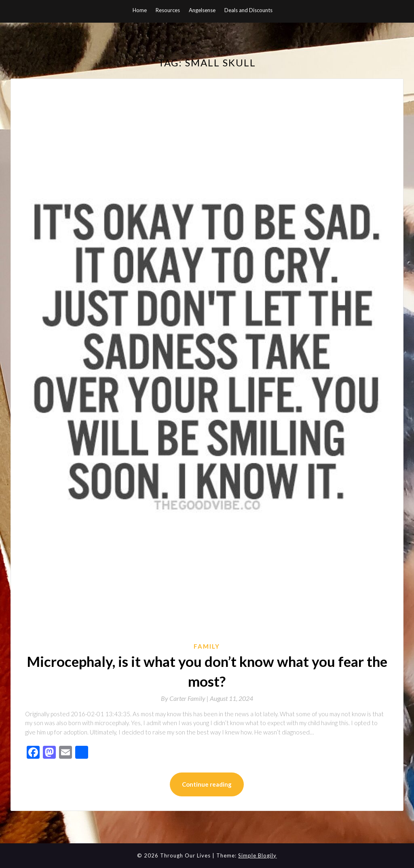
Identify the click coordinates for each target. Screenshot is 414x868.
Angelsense (202, 10)
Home (140, 10)
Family (207, 646)
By (185, 698)
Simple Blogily (257, 855)
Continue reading (207, 784)
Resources (168, 10)
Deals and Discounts (248, 10)
